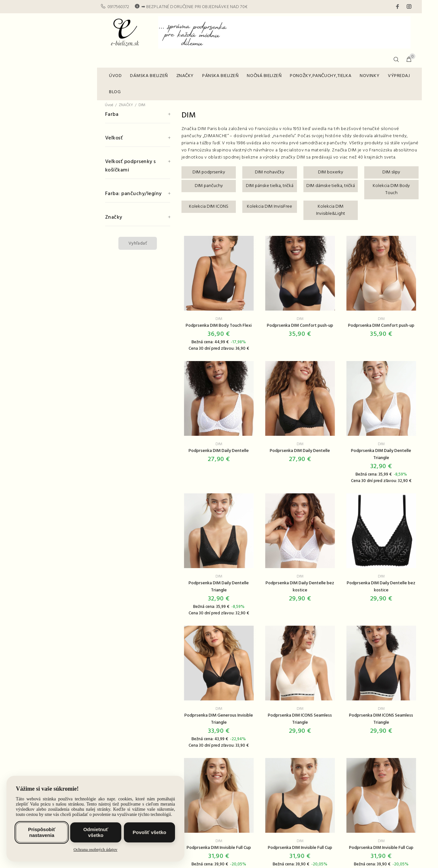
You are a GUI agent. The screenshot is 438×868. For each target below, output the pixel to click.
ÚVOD (115, 76)
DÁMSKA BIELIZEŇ (149, 76)
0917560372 (118, 7)
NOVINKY (370, 76)
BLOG (115, 92)
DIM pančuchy (209, 186)
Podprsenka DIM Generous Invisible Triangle (219, 719)
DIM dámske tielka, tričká (331, 186)
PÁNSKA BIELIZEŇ (220, 76)
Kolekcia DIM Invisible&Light (331, 210)
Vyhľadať (138, 243)
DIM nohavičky (270, 172)
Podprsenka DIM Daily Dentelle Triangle (381, 454)
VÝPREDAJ (399, 76)
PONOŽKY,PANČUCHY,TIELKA (321, 76)
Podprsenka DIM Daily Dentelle (219, 451)
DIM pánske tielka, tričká (270, 186)
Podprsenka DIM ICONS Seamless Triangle (300, 719)
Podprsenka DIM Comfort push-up (300, 326)
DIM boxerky (331, 172)
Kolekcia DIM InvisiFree (269, 207)
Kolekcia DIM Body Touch (391, 189)
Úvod (109, 105)
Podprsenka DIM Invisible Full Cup (219, 848)
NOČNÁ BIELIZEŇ (264, 76)
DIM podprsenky (209, 172)
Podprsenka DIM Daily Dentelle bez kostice (300, 587)
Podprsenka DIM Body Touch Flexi (219, 326)
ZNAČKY (185, 76)
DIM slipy (391, 172)
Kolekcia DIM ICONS (209, 207)
